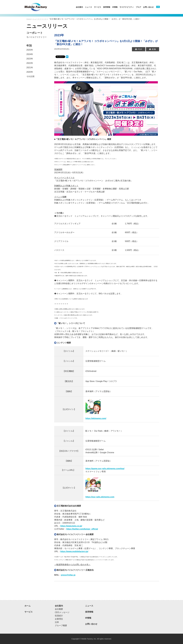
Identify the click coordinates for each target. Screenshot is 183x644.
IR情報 (115, 7)
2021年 (30, 68)
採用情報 (107, 7)
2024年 (30, 54)
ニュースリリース (40, 19)
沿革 (57, 622)
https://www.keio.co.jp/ (71, 526)
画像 (153, 49)
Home (29, 19)
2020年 (30, 72)
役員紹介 (59, 616)
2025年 (30, 50)
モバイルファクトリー (37, 37)
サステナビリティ (127, 7)
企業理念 (59, 619)
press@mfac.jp (68, 575)
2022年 (30, 63)
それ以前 (30, 76)
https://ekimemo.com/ (96, 418)
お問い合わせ (148, 7)
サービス (98, 7)
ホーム (28, 606)
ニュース (88, 7)
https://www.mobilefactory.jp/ (74, 551)
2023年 (30, 59)
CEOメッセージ (62, 612)
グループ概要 (61, 625)
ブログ (138, 7)
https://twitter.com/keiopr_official (82, 529)
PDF (139, 49)
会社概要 (59, 609)
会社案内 (79, 7)
